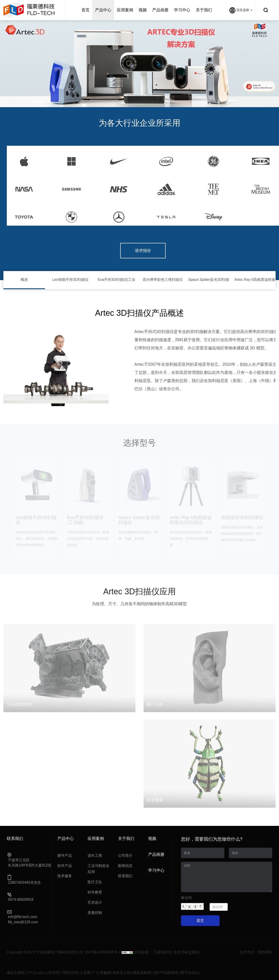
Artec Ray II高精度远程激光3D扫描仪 (255, 283)
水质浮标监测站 (186, 952)
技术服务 (65, 876)
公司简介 (125, 855)
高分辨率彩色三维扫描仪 (163, 280)
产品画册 (156, 854)
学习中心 (156, 870)
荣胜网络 (265, 952)
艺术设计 (95, 902)
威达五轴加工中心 (21, 973)
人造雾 (85, 973)
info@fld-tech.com (23, 917)
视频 (152, 839)
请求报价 (143, 251)
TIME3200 (69, 973)
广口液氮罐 (102, 973)
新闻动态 (125, 866)
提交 (200, 920)
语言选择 (241, 10)
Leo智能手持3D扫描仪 (70, 280)
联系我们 (125, 876)
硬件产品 (65, 855)
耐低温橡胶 (142, 973)
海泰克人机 (122, 973)
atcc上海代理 (48, 973)
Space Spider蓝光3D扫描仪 (209, 283)
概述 (24, 280)
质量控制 (95, 913)
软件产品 (65, 866)
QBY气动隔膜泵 (166, 973)
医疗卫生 (95, 882)
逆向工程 (95, 855)
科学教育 (95, 892)
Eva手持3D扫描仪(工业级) (116, 283)
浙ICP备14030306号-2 (103, 952)
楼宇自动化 (190, 973)
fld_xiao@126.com (23, 922)
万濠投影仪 (162, 952)
